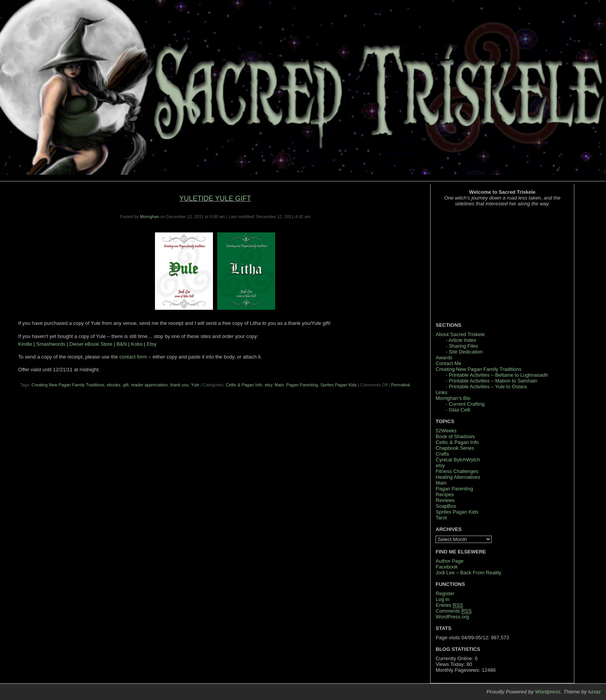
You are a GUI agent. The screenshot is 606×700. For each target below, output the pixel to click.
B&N (122, 344)
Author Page (449, 561)
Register (445, 593)
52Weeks (446, 431)
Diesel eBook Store (91, 344)
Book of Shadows (455, 436)
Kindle (25, 344)
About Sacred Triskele (460, 334)
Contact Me (448, 363)
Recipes (445, 494)
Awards (444, 358)
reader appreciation (149, 385)
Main (279, 385)
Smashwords (51, 344)
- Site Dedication (464, 352)
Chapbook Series (455, 448)
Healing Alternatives (458, 477)
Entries (449, 605)
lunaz (595, 692)
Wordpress (548, 692)
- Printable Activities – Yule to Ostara (486, 387)
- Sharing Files (462, 346)
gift (126, 385)
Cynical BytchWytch (458, 460)
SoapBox (446, 506)
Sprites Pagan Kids (339, 385)
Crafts (442, 454)
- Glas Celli (458, 410)
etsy (268, 385)
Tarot (441, 518)
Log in (442, 599)
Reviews (445, 500)
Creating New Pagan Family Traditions (68, 385)
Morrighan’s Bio (453, 398)
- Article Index (461, 340)
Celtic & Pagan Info (244, 385)
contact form (133, 357)
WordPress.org (452, 617)
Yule (195, 385)
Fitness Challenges (457, 471)
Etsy (152, 344)
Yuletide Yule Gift (215, 198)
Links (441, 392)
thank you (179, 385)
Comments (454, 611)
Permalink (401, 385)
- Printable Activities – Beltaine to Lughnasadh (497, 375)
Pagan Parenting (302, 385)
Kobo (137, 344)
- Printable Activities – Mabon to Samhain (491, 381)
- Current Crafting (465, 404)
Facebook (447, 567)
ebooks (114, 385)
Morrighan (150, 217)
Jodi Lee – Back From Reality (468, 573)
